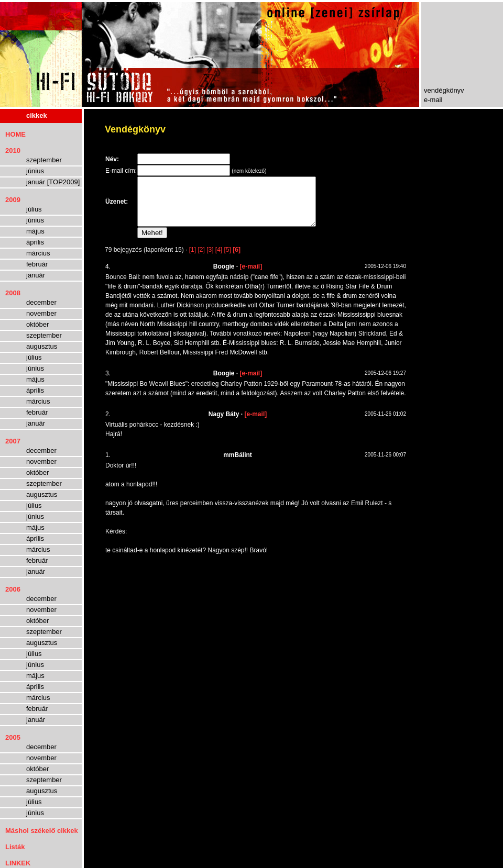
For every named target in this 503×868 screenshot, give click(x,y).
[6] (237, 259)
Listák (15, 847)
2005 (13, 737)
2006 (13, 589)
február (37, 264)
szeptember (44, 160)
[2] (201, 259)
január (36, 275)
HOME (15, 134)
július (34, 209)
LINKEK (18, 863)
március (38, 253)
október (37, 324)
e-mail (433, 100)
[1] (193, 259)
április (35, 242)
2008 (13, 293)
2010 (13, 151)
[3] (210, 259)
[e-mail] (251, 276)
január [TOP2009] (53, 182)
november (41, 313)
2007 (13, 441)
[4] (219, 259)
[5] (228, 259)
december (41, 302)
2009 (13, 200)
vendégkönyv (444, 90)
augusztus (42, 346)
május (35, 231)
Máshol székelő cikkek (42, 831)
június (35, 171)
